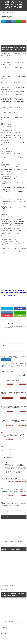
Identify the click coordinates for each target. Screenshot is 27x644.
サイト (2, 351)
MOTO (7, 462)
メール (3, 345)
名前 (2, 340)
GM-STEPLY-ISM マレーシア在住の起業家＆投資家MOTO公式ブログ (14, 6)
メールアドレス (5, 627)
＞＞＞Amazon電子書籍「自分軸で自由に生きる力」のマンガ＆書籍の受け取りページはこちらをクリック (14, 293)
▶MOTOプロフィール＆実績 (13, 540)
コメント (3, 329)
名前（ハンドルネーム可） (7, 622)
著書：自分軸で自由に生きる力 (14, 542)
